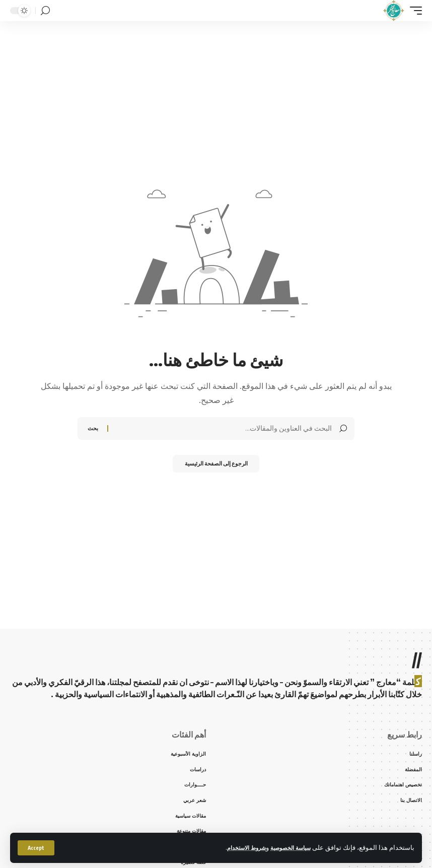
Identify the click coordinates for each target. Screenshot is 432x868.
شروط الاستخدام (235, 847)
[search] (45, 11)
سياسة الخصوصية (286, 847)
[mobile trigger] (413, 11)
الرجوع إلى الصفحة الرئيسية (216, 465)
